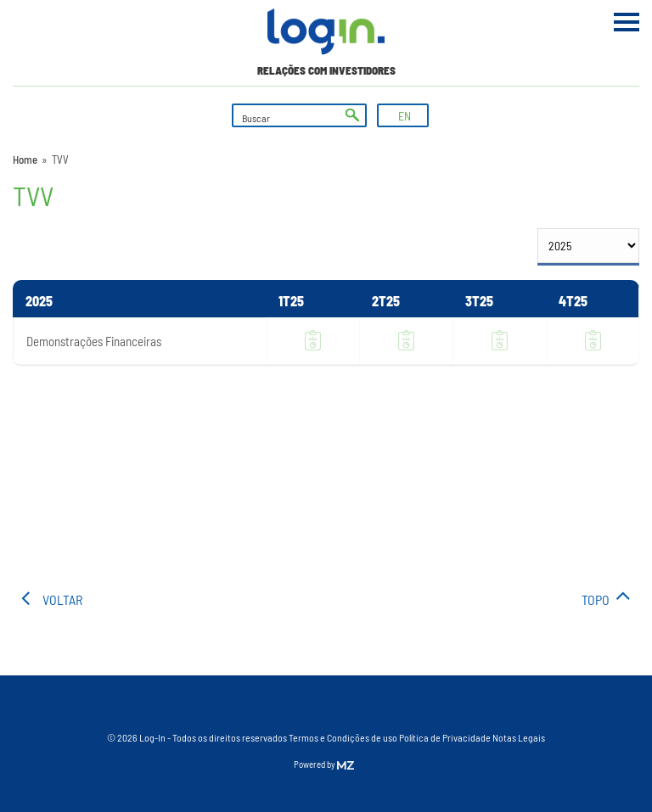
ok (352, 115)
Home (25, 160)
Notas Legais (519, 737)
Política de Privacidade (445, 737)
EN (405, 116)
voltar (62, 599)
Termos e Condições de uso (343, 737)
